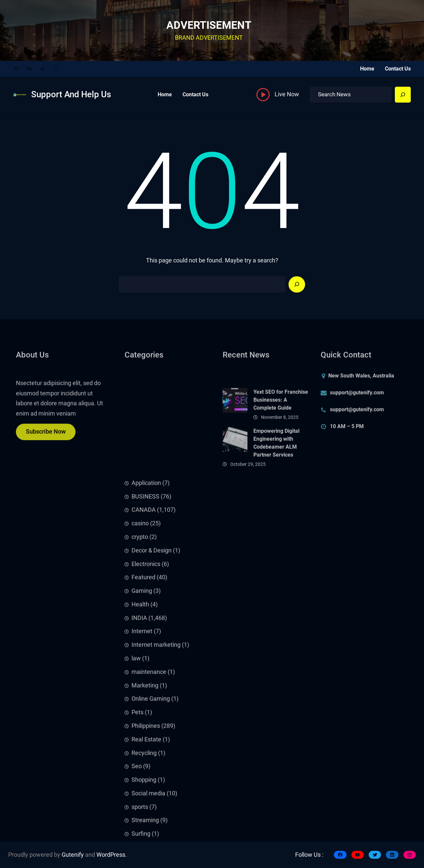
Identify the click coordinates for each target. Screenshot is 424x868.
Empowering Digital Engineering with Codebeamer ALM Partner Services (276, 471)
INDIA (139, 773)
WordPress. (112, 855)
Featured (143, 733)
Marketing (145, 841)
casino (140, 679)
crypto (140, 692)
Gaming (142, 746)
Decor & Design (152, 706)
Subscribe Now (46, 437)
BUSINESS (145, 652)
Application (146, 638)
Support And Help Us (71, 94)
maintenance (149, 827)
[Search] (403, 95)
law (136, 814)
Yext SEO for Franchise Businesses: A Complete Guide (281, 428)
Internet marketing (156, 800)
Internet (142, 787)
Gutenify (73, 855)
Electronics (146, 719)
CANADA (144, 665)
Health (140, 760)
